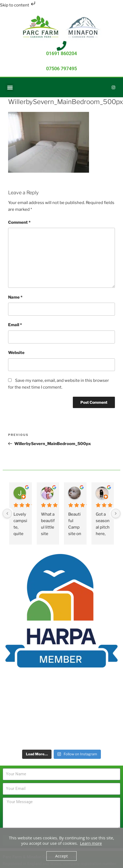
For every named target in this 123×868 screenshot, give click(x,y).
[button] (10, 87)
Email (15, 325)
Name (15, 297)
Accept (62, 856)
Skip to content (18, 5)
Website (16, 353)
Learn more (91, 843)
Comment (19, 222)
